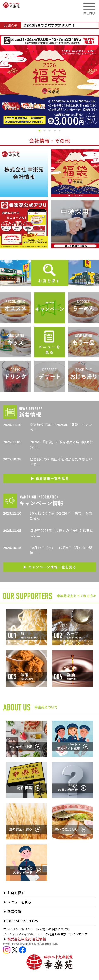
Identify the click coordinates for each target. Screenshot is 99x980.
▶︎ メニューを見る (17, 902)
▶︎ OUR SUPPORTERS (21, 921)
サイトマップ (78, 934)
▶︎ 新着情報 (12, 911)
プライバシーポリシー (18, 929)
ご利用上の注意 (56, 934)
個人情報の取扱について (53, 929)
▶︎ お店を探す (14, 893)
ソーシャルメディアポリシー (23, 934)
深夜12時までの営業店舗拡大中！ (49, 25)
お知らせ (11, 26)
